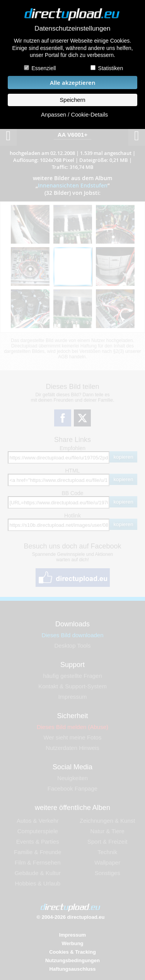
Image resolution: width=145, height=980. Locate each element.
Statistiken (111, 68)
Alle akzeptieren (73, 83)
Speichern (72, 100)
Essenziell (43, 68)
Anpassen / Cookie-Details (74, 115)
